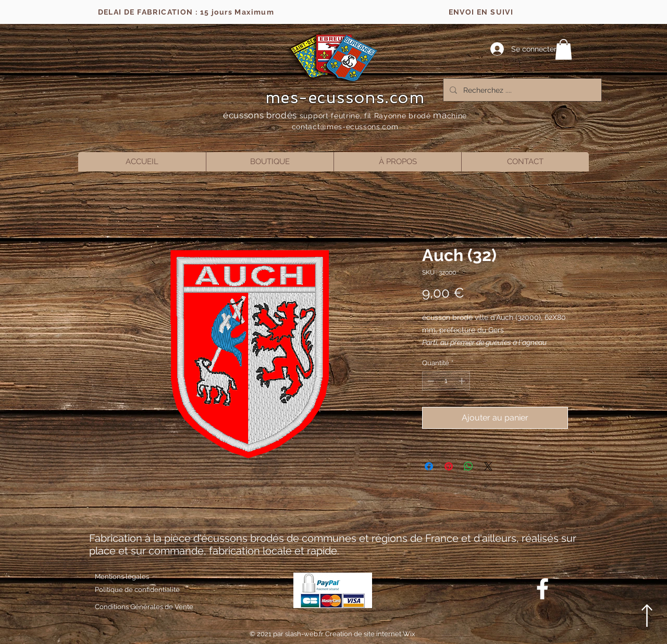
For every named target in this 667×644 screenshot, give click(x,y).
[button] (564, 49)
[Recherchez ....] (521, 90)
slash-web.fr (305, 634)
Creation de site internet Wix (370, 634)
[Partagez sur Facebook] (429, 466)
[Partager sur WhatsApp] (468, 466)
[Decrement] (430, 381)
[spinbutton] (446, 381)
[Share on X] (488, 466)
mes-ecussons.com (345, 97)
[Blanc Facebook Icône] (542, 589)
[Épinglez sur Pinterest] (449, 466)
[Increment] (463, 381)
